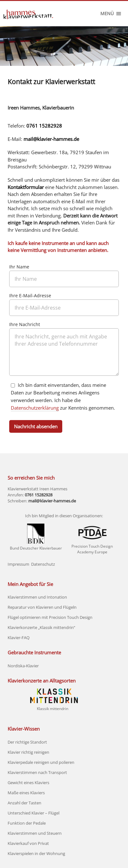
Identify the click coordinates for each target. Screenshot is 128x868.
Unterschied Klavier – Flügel (34, 813)
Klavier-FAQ (19, 638)
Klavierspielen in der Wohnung (36, 853)
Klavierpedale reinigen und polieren (41, 762)
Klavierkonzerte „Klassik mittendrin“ (41, 627)
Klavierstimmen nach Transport (37, 772)
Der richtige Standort (27, 742)
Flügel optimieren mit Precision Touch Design (50, 617)
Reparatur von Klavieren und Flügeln (42, 607)
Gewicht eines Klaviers (28, 783)
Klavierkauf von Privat (28, 843)
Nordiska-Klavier (23, 666)
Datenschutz (43, 564)
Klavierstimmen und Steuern (35, 833)
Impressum (18, 564)
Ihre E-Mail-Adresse (30, 296)
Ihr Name (19, 267)
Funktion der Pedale (27, 823)
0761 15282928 (44, 126)
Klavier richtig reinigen (28, 752)
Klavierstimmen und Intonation (37, 597)
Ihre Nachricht (25, 325)
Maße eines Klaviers (26, 793)
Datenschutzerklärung (35, 408)
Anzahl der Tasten (24, 803)
